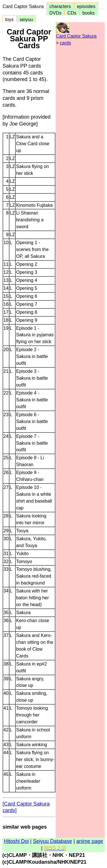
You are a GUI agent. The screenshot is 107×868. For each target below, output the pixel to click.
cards (65, 43)
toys (9, 19)
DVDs (55, 13)
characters (60, 6)
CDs (72, 13)
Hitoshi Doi (16, 841)
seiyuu (26, 19)
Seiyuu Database (52, 841)
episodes (86, 6)
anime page (90, 841)
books (89, 13)
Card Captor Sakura (24, 6)
